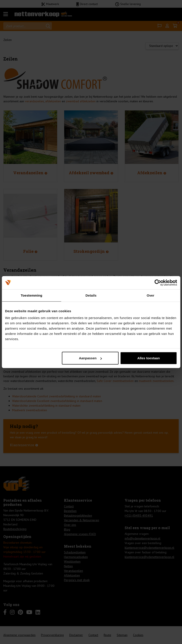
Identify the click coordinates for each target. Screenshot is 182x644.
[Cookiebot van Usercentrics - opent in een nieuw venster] (158, 283)
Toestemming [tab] (32, 295)
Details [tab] (91, 295)
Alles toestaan (149, 358)
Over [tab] (151, 295)
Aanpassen (90, 358)
